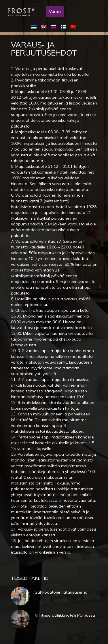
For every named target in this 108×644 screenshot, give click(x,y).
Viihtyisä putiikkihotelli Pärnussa (65, 615)
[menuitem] (35, 26)
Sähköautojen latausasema (61, 592)
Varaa (55, 12)
